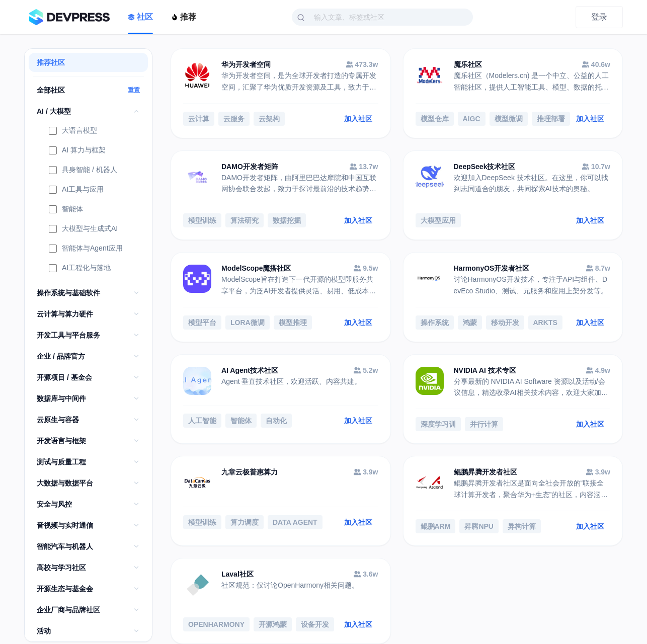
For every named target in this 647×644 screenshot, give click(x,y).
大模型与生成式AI (83, 229)
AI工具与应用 (76, 190)
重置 (134, 90)
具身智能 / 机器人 (83, 171)
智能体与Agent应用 (86, 249)
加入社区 (358, 119)
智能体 (66, 210)
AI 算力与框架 (77, 151)
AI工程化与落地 (80, 269)
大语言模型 (73, 131)
